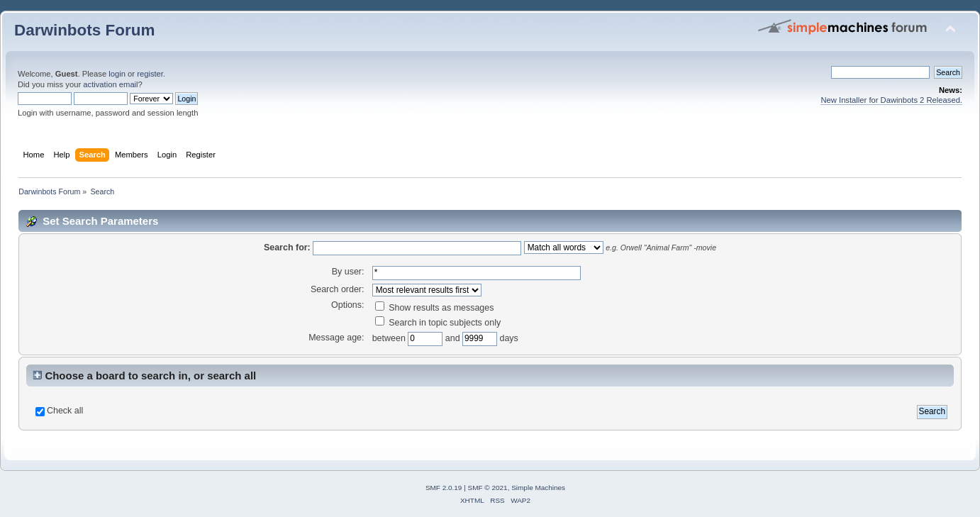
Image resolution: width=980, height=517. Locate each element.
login (117, 74)
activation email (110, 84)
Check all (65, 411)
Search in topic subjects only (438, 323)
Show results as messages (435, 308)
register (150, 74)
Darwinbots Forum (84, 30)
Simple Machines (538, 488)
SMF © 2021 (488, 488)
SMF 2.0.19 (444, 488)
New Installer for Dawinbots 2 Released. (891, 100)
